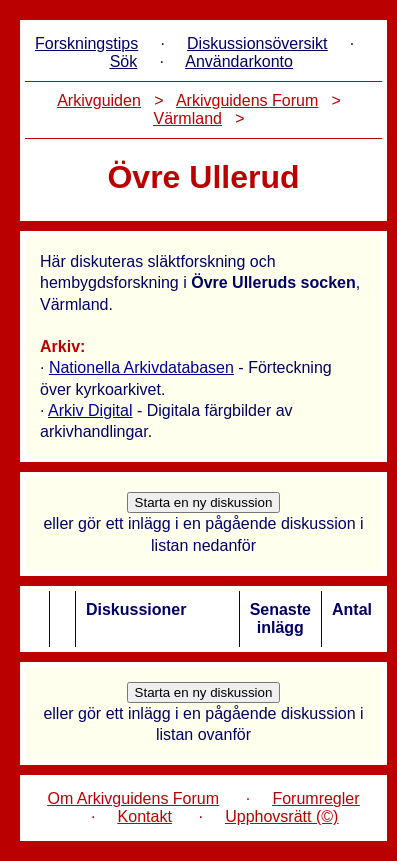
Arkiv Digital (90, 410)
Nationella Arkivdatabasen (141, 367)
